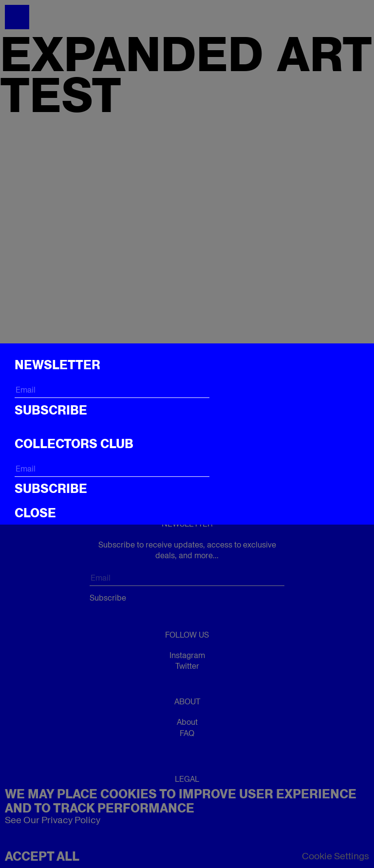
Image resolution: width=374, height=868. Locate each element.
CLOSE (35, 513)
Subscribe (51, 410)
